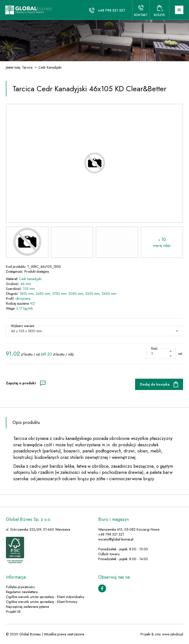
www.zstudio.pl (173, 634)
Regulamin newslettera (22, 592)
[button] (94, 331)
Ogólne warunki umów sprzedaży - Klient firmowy (42, 602)
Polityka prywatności (20, 587)
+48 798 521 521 (111, 10)
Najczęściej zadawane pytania (27, 607)
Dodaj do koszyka (155, 384)
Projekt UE (13, 612)
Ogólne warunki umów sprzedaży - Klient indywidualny (45, 597)
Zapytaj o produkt (21, 383)
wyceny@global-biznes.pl (116, 539)
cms (158, 634)
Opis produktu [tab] (26, 422)
